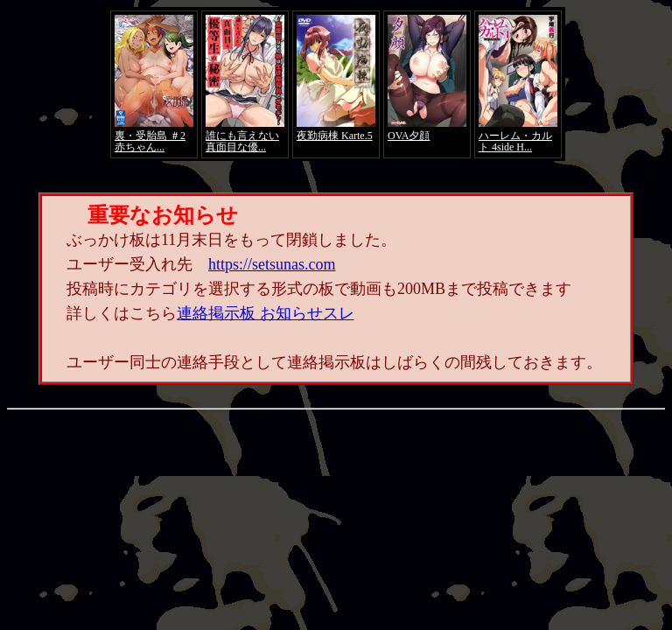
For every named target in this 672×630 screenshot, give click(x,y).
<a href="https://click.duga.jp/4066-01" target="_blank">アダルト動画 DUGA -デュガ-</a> (336, 84)
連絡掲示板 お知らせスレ (266, 313)
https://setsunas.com (272, 264)
